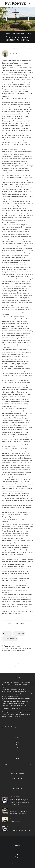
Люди (18, 745)
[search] (31, 764)
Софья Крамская (15, 822)
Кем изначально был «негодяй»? (20, 831)
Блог (18, 747)
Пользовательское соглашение (25, 863)
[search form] (15, 764)
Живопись (17, 819)
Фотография (17, 797)
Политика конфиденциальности (10, 863)
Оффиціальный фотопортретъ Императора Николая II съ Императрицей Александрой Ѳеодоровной (20, 802)
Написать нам (9, 726)
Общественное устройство (22, 829)
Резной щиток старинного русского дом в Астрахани (19, 812)
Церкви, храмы (21, 34)
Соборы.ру (7, 34)
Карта (18, 750)
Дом (11, 809)
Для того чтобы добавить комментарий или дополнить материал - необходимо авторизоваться (16, 651)
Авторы (18, 846)
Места (14, 34)
